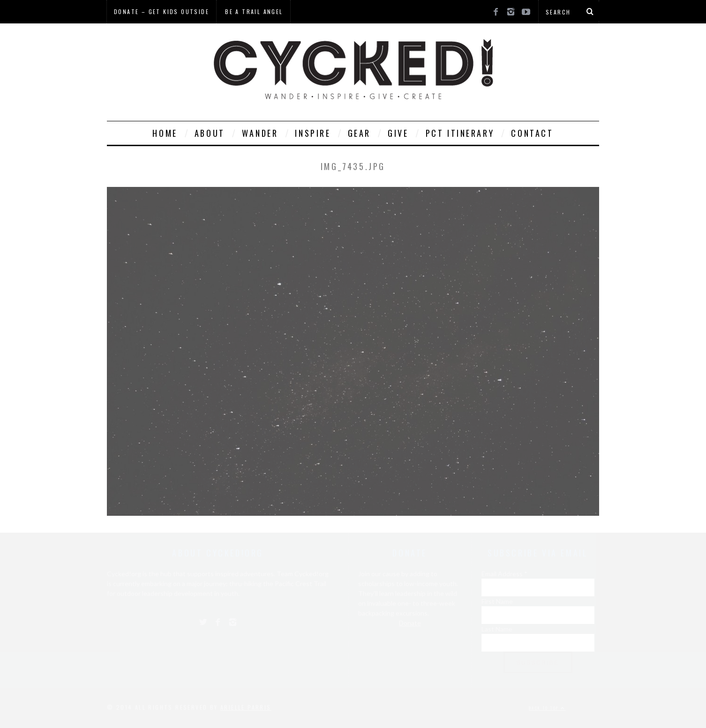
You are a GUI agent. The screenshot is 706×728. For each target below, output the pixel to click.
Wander (260, 133)
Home (165, 133)
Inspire (313, 133)
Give (398, 133)
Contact (532, 133)
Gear (359, 133)
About (210, 133)
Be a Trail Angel (254, 11)
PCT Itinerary (460, 133)
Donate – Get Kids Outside (161, 11)
